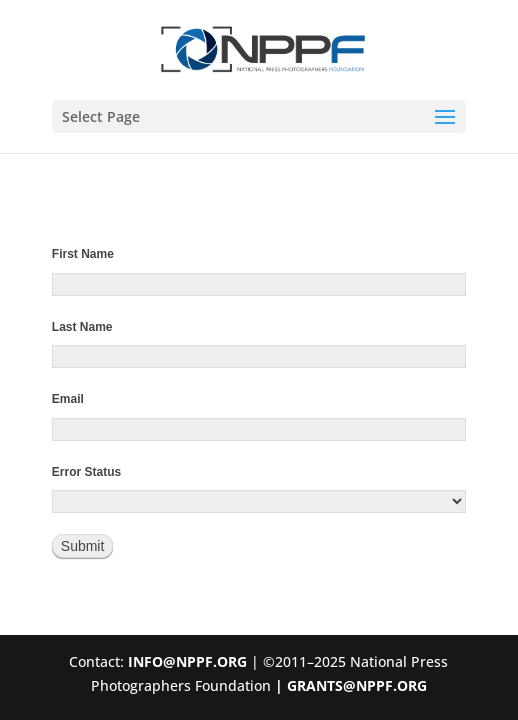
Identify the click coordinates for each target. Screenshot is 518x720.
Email (68, 399)
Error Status (86, 472)
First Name (83, 254)
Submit (83, 546)
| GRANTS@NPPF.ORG (349, 685)
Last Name (82, 327)
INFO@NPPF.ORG (187, 661)
